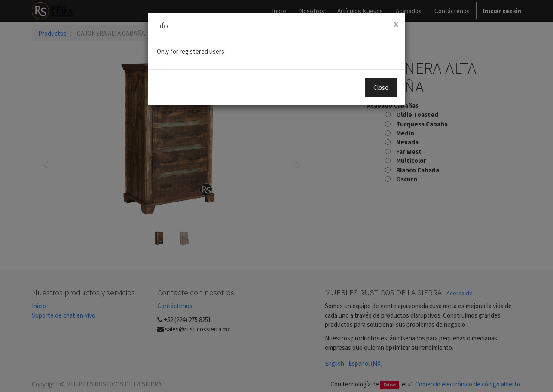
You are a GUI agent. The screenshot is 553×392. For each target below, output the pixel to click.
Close (381, 87)
